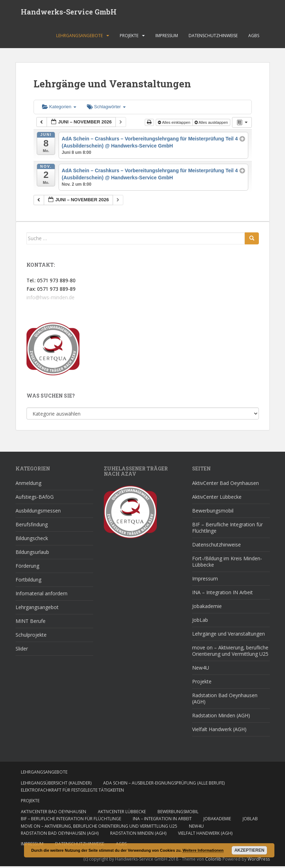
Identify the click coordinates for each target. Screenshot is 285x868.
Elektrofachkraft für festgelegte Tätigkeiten (72, 791)
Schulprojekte (31, 636)
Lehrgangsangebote (79, 37)
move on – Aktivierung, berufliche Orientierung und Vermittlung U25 (230, 652)
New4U (201, 669)
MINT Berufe (31, 623)
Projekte (129, 37)
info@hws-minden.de (51, 299)
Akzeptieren (250, 850)
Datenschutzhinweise (213, 37)
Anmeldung (28, 485)
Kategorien (59, 108)
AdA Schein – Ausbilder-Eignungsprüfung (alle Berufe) (164, 784)
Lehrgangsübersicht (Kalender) (56, 784)
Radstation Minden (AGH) (221, 717)
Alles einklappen (175, 124)
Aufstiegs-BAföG (35, 499)
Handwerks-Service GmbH (69, 12)
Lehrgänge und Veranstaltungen (228, 635)
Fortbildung (28, 581)
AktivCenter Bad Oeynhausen (225, 485)
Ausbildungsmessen (38, 512)
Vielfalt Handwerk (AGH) (219, 731)
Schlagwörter (106, 108)
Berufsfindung (32, 526)
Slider (22, 650)
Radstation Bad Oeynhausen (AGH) (225, 700)
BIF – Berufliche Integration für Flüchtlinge (227, 529)
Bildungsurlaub (32, 554)
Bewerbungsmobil (213, 512)
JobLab (200, 622)
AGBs (254, 37)
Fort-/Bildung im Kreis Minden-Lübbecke (227, 563)
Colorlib (213, 860)
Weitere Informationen (203, 850)
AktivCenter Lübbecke (217, 499)
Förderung (27, 568)
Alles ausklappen (212, 124)
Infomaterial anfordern (41, 595)
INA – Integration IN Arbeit (222, 594)
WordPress (259, 860)
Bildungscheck (32, 540)
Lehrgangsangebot (37, 609)
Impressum (167, 37)
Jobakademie (207, 608)
